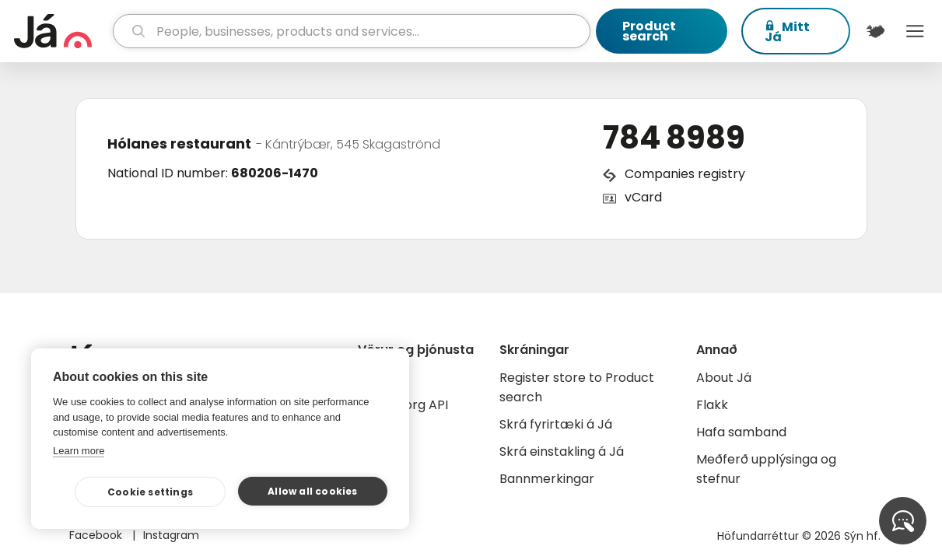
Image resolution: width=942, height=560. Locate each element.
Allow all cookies (312, 491)
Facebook (97, 535)
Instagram (171, 535)
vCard (643, 197)
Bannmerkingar (547, 479)
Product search (649, 31)
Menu (915, 31)
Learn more (79, 451)
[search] (351, 31)
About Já (724, 378)
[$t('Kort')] (876, 31)
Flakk (712, 405)
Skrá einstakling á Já (562, 451)
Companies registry (685, 174)
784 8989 (674, 138)
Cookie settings (150, 492)
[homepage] (62, 31)
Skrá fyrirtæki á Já (556, 424)
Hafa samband (741, 432)
